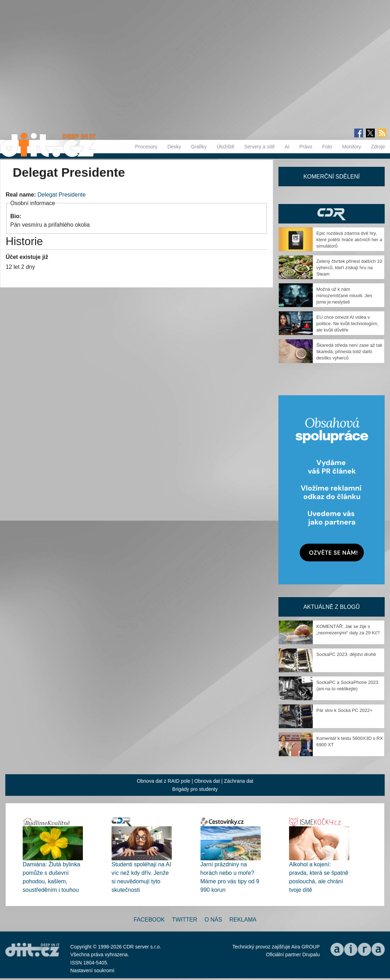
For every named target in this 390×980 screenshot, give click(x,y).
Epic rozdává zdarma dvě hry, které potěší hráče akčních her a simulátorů (349, 240)
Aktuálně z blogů (331, 607)
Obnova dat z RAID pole (163, 781)
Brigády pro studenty (195, 789)
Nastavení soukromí (93, 970)
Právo (306, 147)
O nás (213, 920)
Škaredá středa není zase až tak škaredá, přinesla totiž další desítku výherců (349, 352)
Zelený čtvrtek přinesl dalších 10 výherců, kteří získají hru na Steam (349, 268)
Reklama (243, 920)
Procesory (146, 147)
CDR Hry (332, 214)
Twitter (185, 920)
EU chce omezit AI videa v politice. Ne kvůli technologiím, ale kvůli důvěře (347, 324)
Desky (174, 147)
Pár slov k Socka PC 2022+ (344, 710)
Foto (327, 147)
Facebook (149, 920)
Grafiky (199, 147)
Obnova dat (207, 781)
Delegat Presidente (62, 195)
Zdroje (378, 147)
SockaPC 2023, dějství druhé (346, 654)
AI (287, 147)
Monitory (352, 147)
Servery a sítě (259, 147)
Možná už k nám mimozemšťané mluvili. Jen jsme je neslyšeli (344, 296)
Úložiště (226, 147)
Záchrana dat (239, 781)
